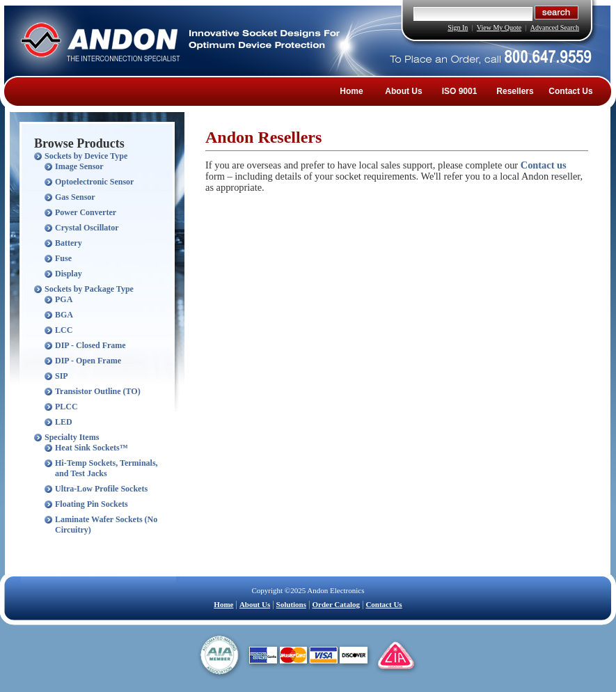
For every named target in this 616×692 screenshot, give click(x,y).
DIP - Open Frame (88, 361)
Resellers (515, 91)
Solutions (291, 604)
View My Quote (499, 27)
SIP (62, 376)
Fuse (63, 258)
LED (64, 422)
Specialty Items (72, 437)
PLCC (66, 407)
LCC (64, 330)
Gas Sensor (75, 197)
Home (351, 91)
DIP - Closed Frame (90, 345)
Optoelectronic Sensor (94, 182)
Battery (69, 243)
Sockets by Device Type (86, 156)
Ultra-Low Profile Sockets (101, 489)
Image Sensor (79, 166)
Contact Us (570, 91)
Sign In (458, 27)
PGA (64, 299)
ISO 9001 (460, 91)
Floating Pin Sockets (92, 504)
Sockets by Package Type (89, 289)
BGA (64, 315)
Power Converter (86, 212)
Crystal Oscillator (87, 228)
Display (69, 274)
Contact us (544, 165)
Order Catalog (336, 604)
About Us (403, 91)
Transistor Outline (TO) (98, 391)
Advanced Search (555, 27)
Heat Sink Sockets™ (92, 448)
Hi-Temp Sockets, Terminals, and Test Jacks (106, 468)
